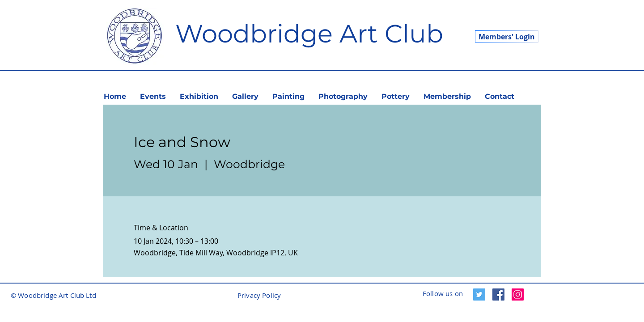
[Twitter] (479, 294)
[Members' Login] (507, 36)
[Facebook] (498, 294)
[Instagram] (518, 294)
